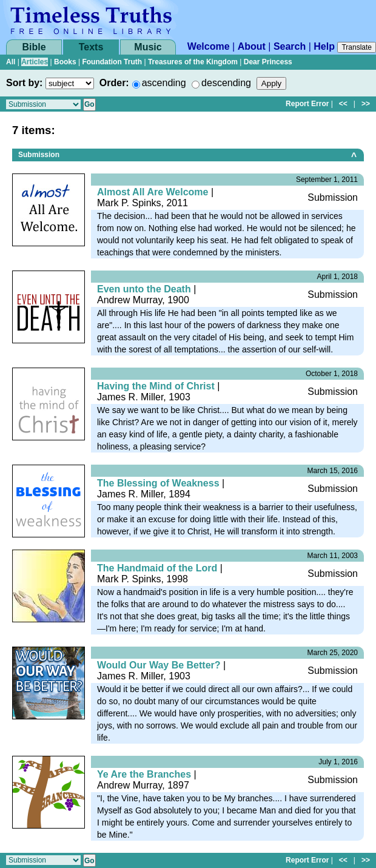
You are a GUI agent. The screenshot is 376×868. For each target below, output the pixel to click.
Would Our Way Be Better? (159, 665)
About (252, 46)
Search (290, 46)
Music (148, 47)
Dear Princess (268, 62)
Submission (39, 155)
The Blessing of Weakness (158, 483)
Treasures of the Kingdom (193, 62)
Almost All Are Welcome (153, 192)
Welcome (209, 46)
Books (65, 62)
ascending (164, 83)
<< (343, 104)
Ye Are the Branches (144, 774)
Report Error (307, 104)
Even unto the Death (144, 289)
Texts (91, 47)
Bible (34, 47)
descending (226, 83)
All (11, 62)
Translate (357, 47)
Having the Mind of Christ (156, 386)
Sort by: (24, 83)
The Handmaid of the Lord (157, 568)
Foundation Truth (112, 62)
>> (366, 104)
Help (324, 46)
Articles (35, 62)
